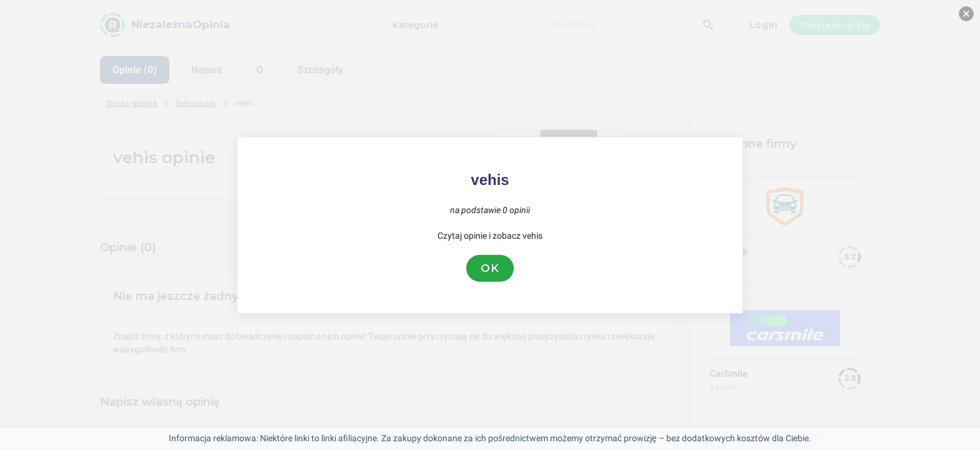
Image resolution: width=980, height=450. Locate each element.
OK (490, 268)
